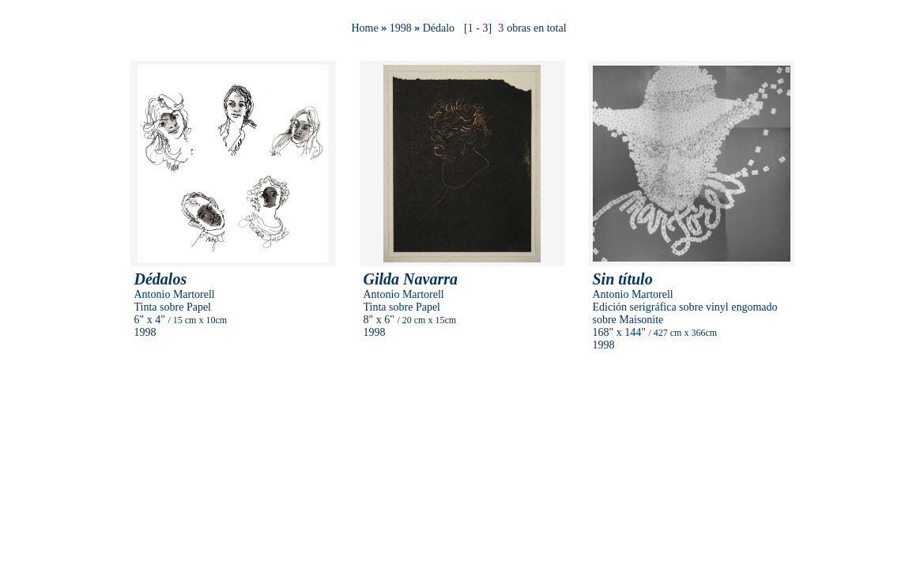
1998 (401, 28)
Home (364, 28)
